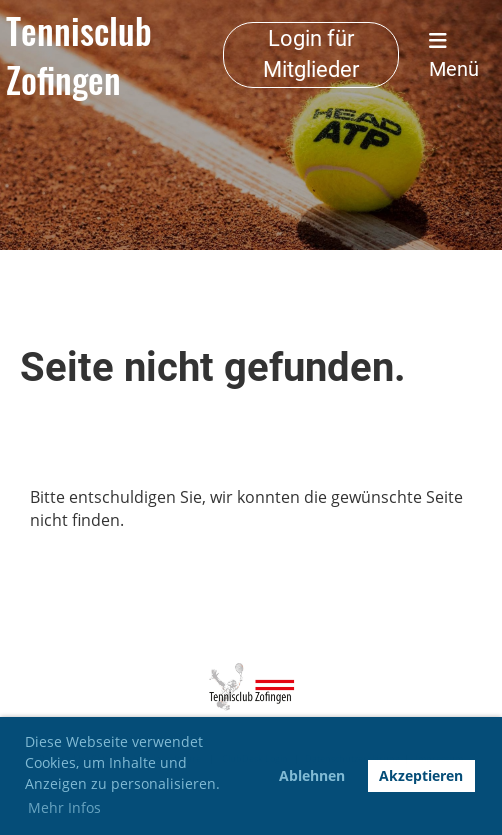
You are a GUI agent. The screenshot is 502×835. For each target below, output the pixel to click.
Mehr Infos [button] (64, 807)
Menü (454, 56)
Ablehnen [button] (312, 775)
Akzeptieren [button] (421, 775)
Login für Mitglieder (311, 54)
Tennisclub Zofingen (79, 55)
